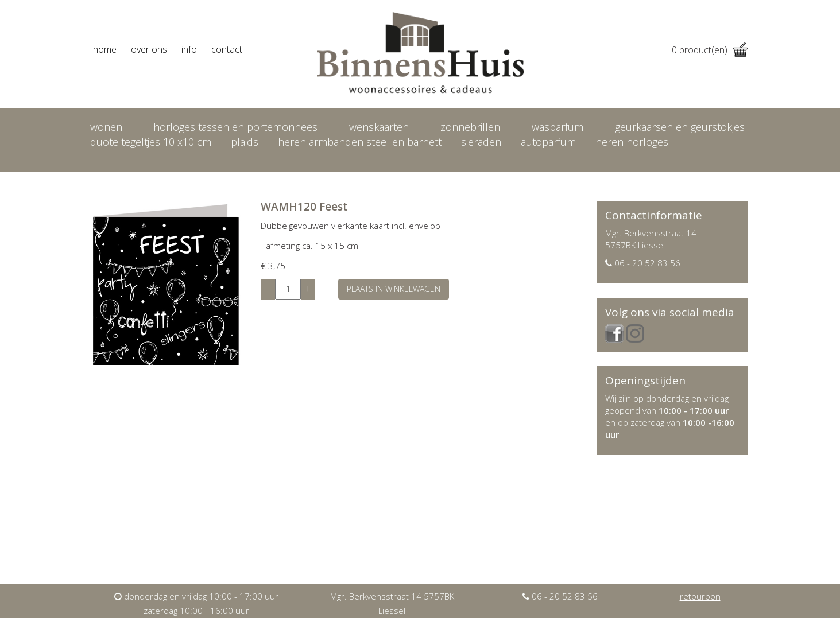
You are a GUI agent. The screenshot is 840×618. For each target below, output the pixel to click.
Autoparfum (548, 142)
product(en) (710, 50)
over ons (149, 49)
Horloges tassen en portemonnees (235, 127)
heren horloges (632, 142)
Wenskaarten (379, 127)
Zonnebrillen (470, 127)
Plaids (245, 142)
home (105, 49)
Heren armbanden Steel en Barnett (360, 142)
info (189, 49)
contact (227, 49)
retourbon (700, 596)
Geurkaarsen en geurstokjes (680, 127)
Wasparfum (558, 127)
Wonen (106, 127)
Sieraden (481, 142)
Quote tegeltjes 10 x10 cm (151, 142)
